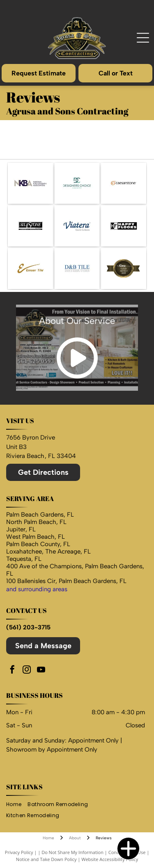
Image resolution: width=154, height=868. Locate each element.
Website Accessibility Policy (110, 859)
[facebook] (12, 671)
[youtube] (41, 671)
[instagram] (27, 671)
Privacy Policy (19, 852)
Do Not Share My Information (72, 852)
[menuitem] (17, 805)
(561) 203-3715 (28, 627)
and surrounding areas (37, 589)
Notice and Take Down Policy (46, 859)
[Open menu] (143, 38)
